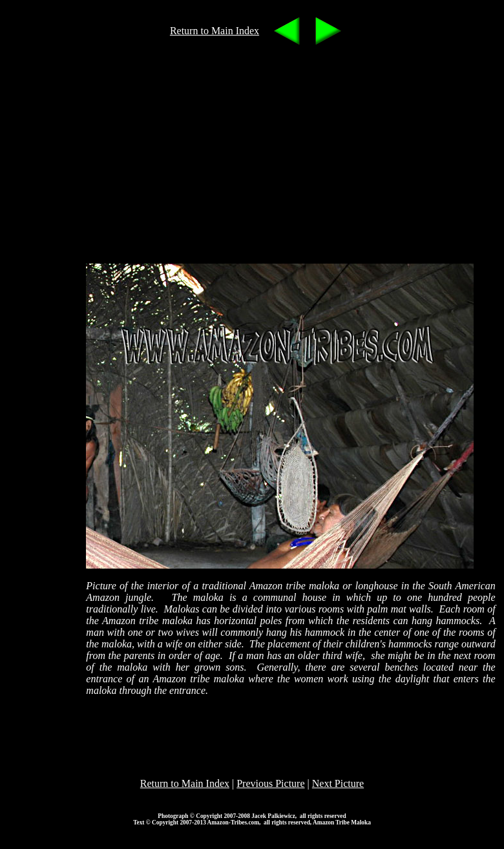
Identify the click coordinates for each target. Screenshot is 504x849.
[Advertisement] (277, 151)
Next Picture (338, 783)
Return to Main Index (215, 31)
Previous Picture (270, 783)
